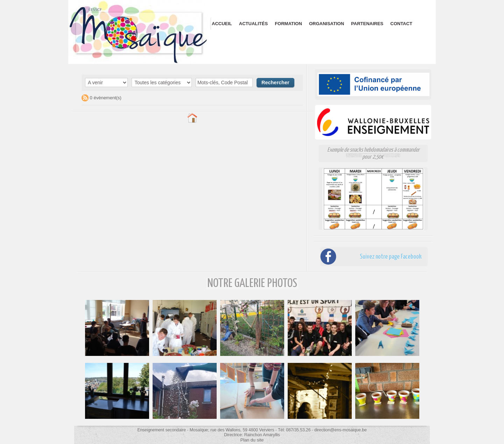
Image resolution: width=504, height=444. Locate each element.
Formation (288, 24)
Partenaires (367, 24)
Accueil (222, 24)
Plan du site (252, 440)
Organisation (327, 24)
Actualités (253, 24)
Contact (401, 24)
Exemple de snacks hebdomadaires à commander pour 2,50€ (373, 153)
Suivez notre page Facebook (383, 256)
